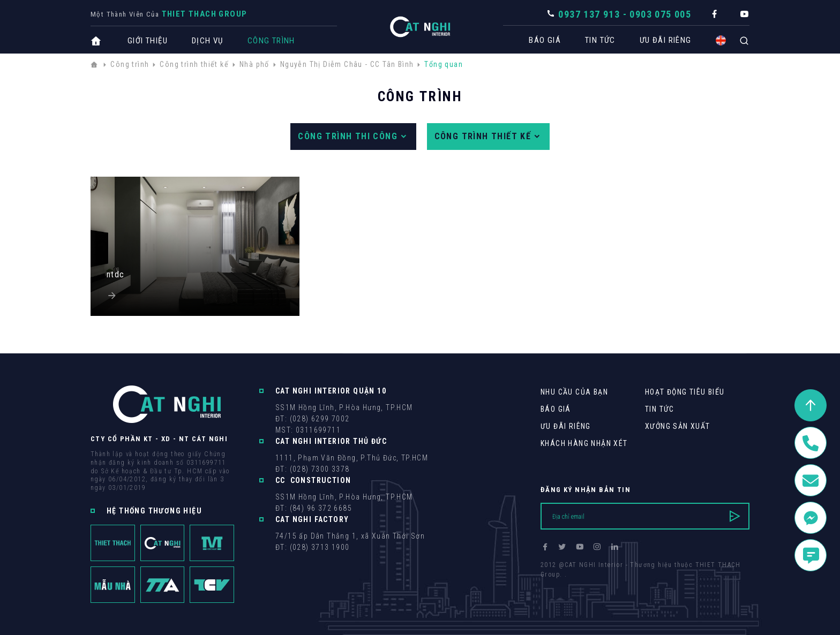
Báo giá (539, 40)
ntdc (116, 274)
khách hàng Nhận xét (584, 443)
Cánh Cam (614, 584)
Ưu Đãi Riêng (660, 40)
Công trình (271, 41)
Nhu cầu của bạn (574, 392)
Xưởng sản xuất (678, 426)
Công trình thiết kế (488, 137)
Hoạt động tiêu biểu (685, 392)
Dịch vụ (208, 41)
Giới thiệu (148, 41)
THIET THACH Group (205, 14)
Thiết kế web (562, 584)
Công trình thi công (353, 137)
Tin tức (595, 40)
